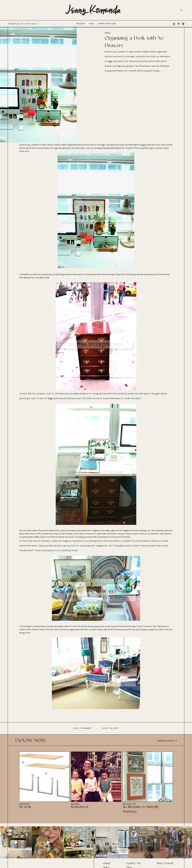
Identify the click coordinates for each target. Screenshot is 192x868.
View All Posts (167, 741)
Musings (75, 804)
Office (108, 33)
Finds (91, 24)
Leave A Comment (82, 728)
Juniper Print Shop (107, 24)
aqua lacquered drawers (110, 148)
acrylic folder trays (36, 537)
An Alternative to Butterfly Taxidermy (141, 809)
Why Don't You (129, 804)
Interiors (81, 24)
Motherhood (80, 807)
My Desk (25, 807)
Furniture (24, 804)
